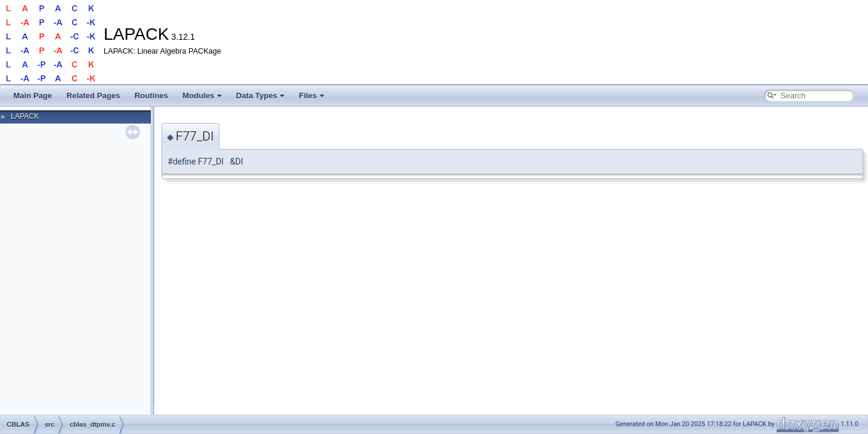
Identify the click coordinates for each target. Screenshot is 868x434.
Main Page (33, 96)
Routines (151, 96)
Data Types (260, 96)
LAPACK (25, 116)
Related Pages (93, 96)
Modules (202, 96)
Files (312, 96)
